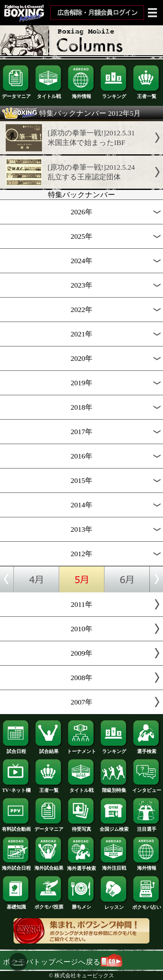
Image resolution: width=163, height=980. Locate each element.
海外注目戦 (114, 866)
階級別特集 (114, 788)
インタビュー (147, 788)
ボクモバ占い (147, 905)
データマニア (16, 94)
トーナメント (81, 749)
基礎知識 (16, 905)
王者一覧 (147, 94)
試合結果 (49, 749)
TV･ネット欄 (16, 788)
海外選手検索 (81, 866)
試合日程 (16, 749)
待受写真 (81, 827)
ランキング (114, 94)
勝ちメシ (81, 905)
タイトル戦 (49, 94)
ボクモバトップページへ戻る (63, 962)
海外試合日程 (16, 866)
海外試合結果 (49, 866)
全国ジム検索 (114, 827)
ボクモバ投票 (49, 905)
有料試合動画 (16, 827)
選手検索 (147, 749)
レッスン (114, 905)
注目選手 (147, 827)
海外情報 (81, 94)
